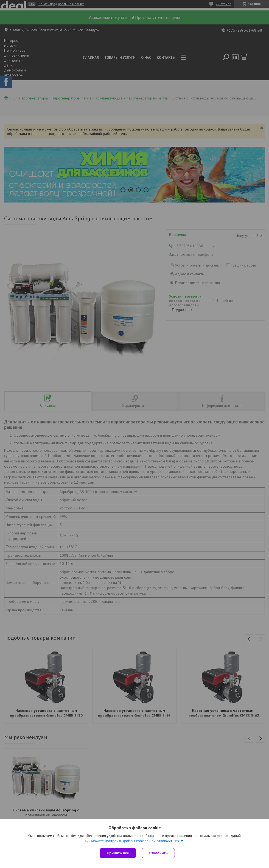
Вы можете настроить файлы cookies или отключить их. (133, 841)
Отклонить (158, 853)
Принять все (118, 853)
